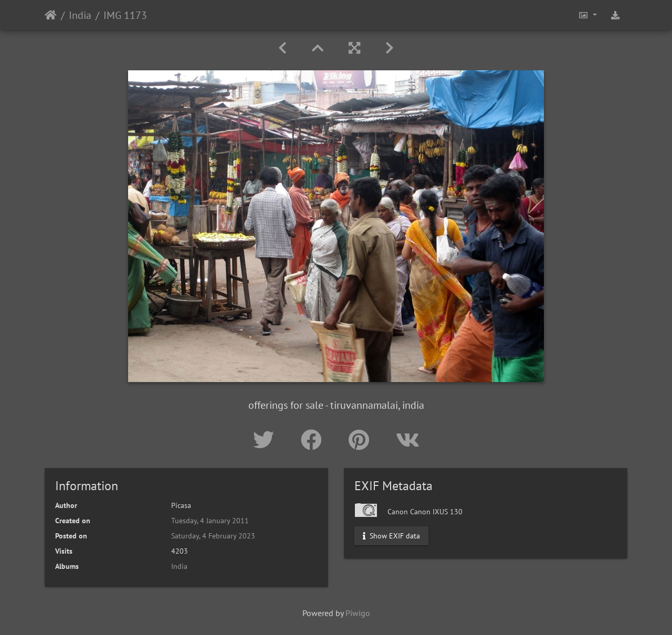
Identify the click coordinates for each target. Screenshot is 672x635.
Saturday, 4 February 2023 (213, 536)
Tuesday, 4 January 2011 (210, 521)
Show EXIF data (391, 536)
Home (51, 15)
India (80, 15)
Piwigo (358, 613)
